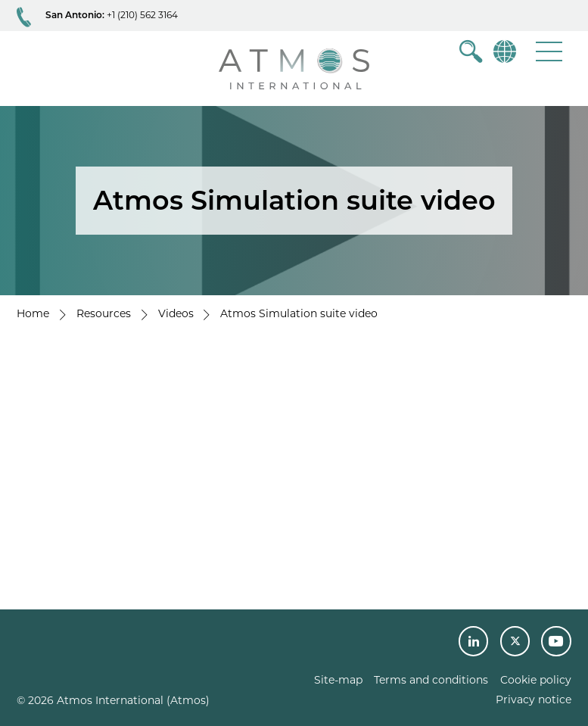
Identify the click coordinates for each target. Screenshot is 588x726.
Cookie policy (536, 680)
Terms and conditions (431, 680)
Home (33, 313)
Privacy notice (534, 700)
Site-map (338, 680)
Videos (176, 313)
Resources (104, 313)
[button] (549, 51)
